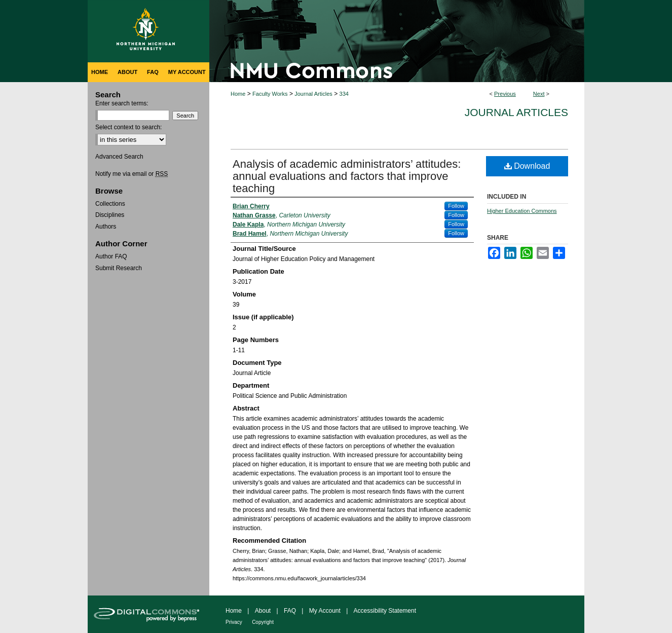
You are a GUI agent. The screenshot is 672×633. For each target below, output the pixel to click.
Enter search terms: (122, 103)
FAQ (290, 611)
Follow (456, 206)
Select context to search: (128, 127)
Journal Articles (313, 94)
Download (527, 166)
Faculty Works (270, 94)
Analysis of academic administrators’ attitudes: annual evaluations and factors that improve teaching (347, 176)
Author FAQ (111, 256)
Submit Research (119, 268)
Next (539, 94)
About (263, 611)
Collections (110, 204)
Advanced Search (119, 157)
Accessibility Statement (385, 611)
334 (344, 94)
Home (238, 94)
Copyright (263, 622)
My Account (325, 611)
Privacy (234, 622)
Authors (106, 227)
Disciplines (110, 215)
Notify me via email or (132, 174)
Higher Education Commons (522, 211)
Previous (505, 94)
